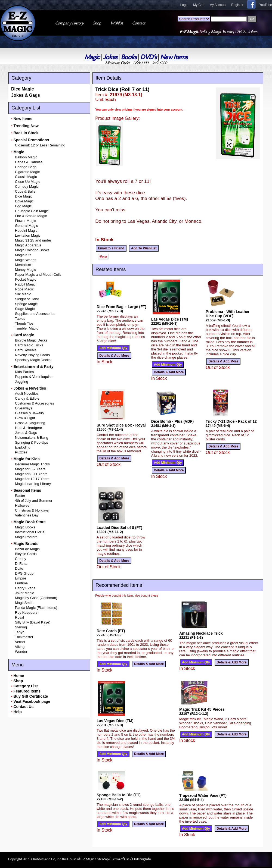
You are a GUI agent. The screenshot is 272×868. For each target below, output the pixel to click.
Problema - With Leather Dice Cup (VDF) (228, 314)
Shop (18, 681)
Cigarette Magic (27, 172)
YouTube (266, 5)
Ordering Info (142, 859)
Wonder (21, 652)
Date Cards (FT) (111, 631)
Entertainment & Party (33, 366)
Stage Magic (25, 309)
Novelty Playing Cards (32, 355)
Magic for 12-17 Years (32, 479)
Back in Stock (26, 133)
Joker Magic (24, 593)
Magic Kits (23, 255)
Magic (92, 57)
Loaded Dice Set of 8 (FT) (119, 528)
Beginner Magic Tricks (32, 464)
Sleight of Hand (27, 299)
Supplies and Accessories (35, 314)
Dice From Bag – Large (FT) (121, 307)
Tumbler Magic (27, 328)
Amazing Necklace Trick (201, 633)
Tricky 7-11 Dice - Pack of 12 (231, 421)
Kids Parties (24, 372)
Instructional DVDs (30, 532)
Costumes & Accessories (35, 403)
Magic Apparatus (28, 245)
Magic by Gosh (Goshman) (36, 598)
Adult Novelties (27, 394)
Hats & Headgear (29, 428)
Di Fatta (21, 564)
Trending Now (26, 126)
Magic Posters (26, 537)
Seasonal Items (27, 490)
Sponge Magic (26, 304)
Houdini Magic (26, 231)
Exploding (23, 447)
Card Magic (24, 335)
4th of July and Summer (34, 501)
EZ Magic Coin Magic (32, 211)
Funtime (21, 583)
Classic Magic (26, 177)
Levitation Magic (28, 235)
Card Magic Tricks (29, 345)
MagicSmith (24, 603)
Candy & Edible (27, 398)
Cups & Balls (25, 191)
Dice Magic (23, 89)
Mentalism (23, 265)
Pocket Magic (26, 279)
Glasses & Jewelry (30, 413)
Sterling (21, 627)
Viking (20, 647)
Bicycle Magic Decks (31, 340)
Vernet (20, 642)
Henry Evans (25, 588)
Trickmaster (24, 637)
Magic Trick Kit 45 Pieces (202, 709)
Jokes (110, 57)
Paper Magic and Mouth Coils (38, 275)
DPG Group (24, 573)
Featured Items (27, 691)
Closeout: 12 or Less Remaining (40, 145)
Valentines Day (27, 515)
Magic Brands (26, 544)
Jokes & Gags (26, 95)
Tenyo (20, 632)
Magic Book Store (29, 522)
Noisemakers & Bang (32, 438)
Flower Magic (25, 221)
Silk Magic (23, 294)
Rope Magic (24, 289)
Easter (20, 496)
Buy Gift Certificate (31, 696)
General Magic (27, 226)
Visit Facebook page (32, 701)
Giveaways (24, 408)
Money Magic (25, 270)
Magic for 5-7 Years (30, 469)
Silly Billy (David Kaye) (33, 622)
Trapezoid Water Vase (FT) (203, 795)
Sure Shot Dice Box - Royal (121, 425)
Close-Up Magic (27, 182)
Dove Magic (24, 201)
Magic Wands (26, 260)
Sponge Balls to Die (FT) (119, 795)
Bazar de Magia (27, 549)
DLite (19, 568)
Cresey (21, 559)
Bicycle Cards (26, 554)
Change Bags (26, 167)
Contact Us (23, 707)
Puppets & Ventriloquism (34, 377)
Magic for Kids (26, 459)
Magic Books (25, 527)
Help (17, 712)
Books (129, 57)
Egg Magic (23, 206)
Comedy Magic (27, 187)
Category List (25, 686)
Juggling (21, 382)
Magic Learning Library (33, 484)
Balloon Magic (26, 157)
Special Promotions (31, 140)
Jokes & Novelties (30, 388)
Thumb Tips (24, 323)
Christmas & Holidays (32, 510)
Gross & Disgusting (30, 423)
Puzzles (21, 452)
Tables (20, 319)
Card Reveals (26, 350)
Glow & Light (25, 418)
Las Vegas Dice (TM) (170, 319)
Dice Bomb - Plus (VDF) (172, 421)
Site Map (103, 859)
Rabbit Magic (25, 284)
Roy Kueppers (26, 612)
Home (19, 676)
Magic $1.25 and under (33, 240)
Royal (19, 617)
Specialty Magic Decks (33, 360)
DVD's (149, 57)
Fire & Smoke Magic (31, 216)
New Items (174, 57)
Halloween (23, 505)
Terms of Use (120, 859)
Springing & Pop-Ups (31, 442)
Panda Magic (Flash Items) (36, 608)
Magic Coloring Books (32, 250)
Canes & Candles (29, 162)
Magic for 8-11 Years (31, 474)
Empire (21, 578)
